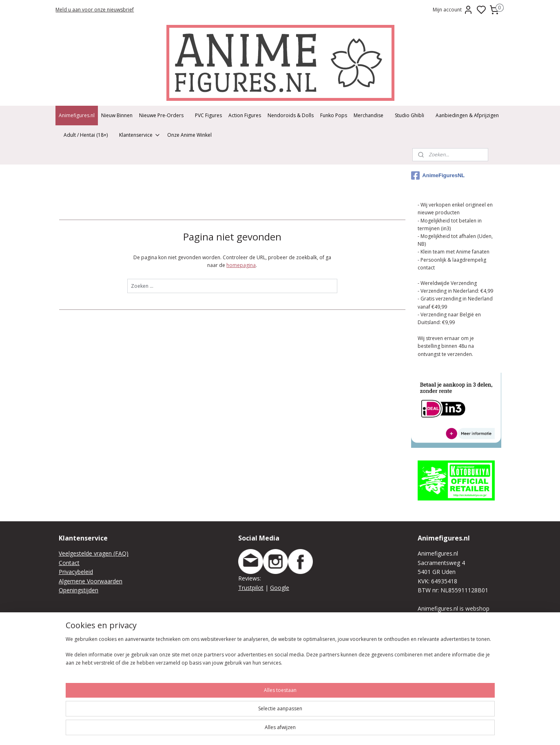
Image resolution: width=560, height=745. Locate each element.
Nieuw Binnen (117, 115)
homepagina (241, 265)
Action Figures (245, 115)
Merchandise (369, 115)
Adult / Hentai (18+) (86, 135)
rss (383, 730)
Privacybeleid (76, 572)
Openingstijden (79, 590)
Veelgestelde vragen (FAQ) (94, 553)
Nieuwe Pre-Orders (161, 115)
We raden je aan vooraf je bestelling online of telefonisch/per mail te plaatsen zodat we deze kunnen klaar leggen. (459, 682)
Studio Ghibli (409, 115)
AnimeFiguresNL (438, 176)
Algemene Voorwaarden (91, 581)
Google (280, 588)
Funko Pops (334, 115)
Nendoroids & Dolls (291, 115)
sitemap (366, 730)
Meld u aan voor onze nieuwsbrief (95, 10)
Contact (69, 563)
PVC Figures (208, 115)
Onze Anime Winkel (189, 135)
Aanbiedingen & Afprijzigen (467, 115)
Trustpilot (251, 588)
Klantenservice (140, 135)
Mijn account (453, 10)
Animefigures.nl (77, 115)
